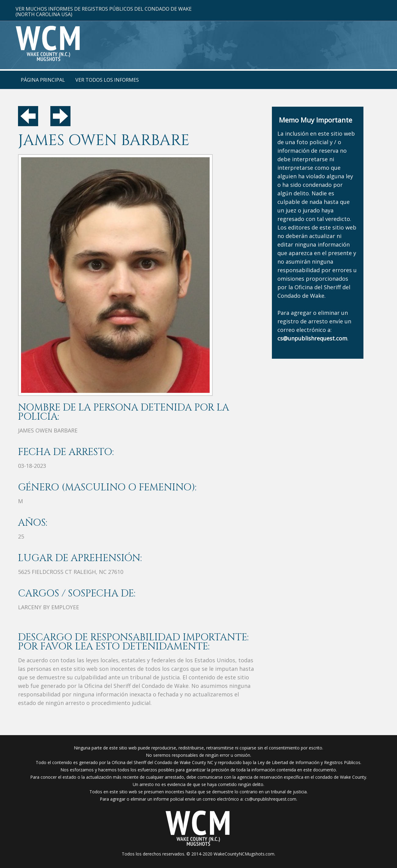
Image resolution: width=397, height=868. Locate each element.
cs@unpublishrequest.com (271, 799)
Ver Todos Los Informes (107, 80)
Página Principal (43, 80)
